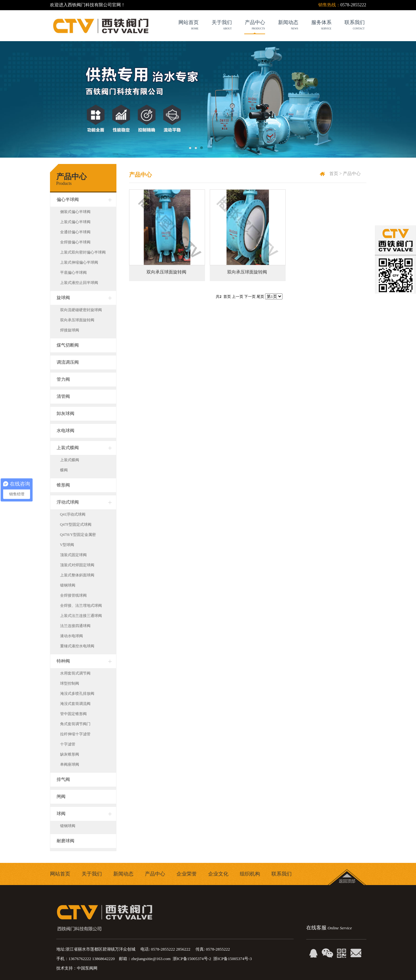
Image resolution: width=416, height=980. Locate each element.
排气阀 (63, 779)
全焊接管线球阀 (73, 595)
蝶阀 (64, 470)
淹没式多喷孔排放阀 (77, 694)
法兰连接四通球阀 (75, 626)
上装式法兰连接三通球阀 (81, 616)
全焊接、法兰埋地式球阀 (81, 606)
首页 (334, 174)
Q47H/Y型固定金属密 (78, 535)
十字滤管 (68, 744)
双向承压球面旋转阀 (166, 272)
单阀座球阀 (70, 764)
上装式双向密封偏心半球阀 (83, 252)
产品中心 (248, 26)
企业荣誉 (187, 874)
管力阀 (63, 379)
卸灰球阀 (65, 414)
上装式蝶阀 (68, 448)
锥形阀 (63, 485)
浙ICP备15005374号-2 (192, 959)
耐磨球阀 (65, 841)
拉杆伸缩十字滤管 (75, 734)
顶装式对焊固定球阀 (77, 565)
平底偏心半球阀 (73, 273)
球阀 (61, 814)
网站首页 (60, 874)
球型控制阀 (70, 683)
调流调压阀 (68, 362)
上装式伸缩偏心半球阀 (79, 262)
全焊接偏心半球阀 (75, 242)
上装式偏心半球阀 (75, 222)
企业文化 (218, 874)
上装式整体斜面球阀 (77, 575)
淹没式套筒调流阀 (75, 704)
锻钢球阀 (68, 585)
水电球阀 (65, 431)
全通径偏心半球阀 (75, 232)
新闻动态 (123, 874)
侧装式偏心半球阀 (75, 212)
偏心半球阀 (68, 200)
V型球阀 (67, 545)
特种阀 (63, 661)
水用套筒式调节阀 (75, 673)
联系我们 (282, 874)
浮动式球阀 (68, 502)
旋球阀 (63, 298)
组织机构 (250, 874)
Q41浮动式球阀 (73, 514)
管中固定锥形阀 (73, 714)
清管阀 (63, 396)
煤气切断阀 (68, 345)
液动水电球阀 (71, 636)
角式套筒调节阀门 (75, 724)
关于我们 (92, 874)
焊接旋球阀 (70, 330)
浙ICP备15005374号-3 (233, 959)
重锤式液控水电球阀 (77, 646)
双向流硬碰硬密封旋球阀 (81, 310)
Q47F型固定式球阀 (76, 525)
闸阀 (61, 797)
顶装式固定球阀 (73, 555)
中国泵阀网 (87, 968)
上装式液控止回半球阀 (79, 283)
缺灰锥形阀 (70, 754)
